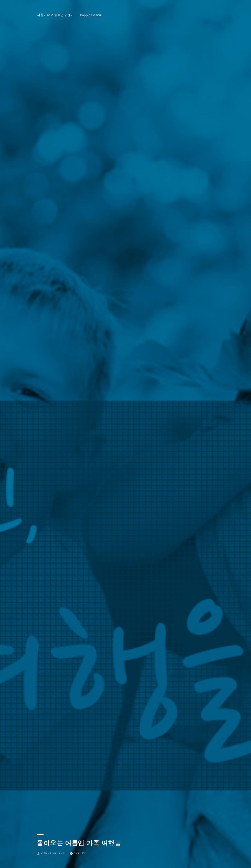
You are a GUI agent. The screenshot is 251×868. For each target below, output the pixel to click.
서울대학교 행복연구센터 (55, 15)
